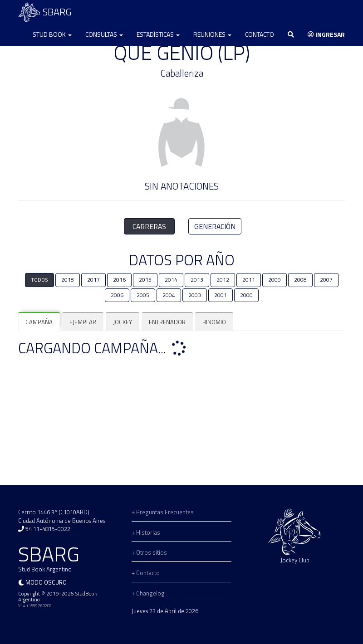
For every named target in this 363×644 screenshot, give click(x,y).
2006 (117, 295)
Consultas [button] (104, 34)
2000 (246, 295)
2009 (275, 280)
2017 (93, 280)
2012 (223, 280)
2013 (197, 280)
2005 (143, 295)
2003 (195, 295)
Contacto (260, 34)
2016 (119, 280)
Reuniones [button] (212, 34)
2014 (171, 280)
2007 (326, 280)
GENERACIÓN (215, 226)
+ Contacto (146, 573)
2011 (249, 280)
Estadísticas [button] (158, 34)
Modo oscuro (46, 582)
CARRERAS (149, 226)
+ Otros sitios (149, 552)
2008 (300, 280)
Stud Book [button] (52, 34)
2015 (145, 280)
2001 (221, 295)
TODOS (39, 280)
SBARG (45, 12)
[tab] (39, 322)
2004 (169, 295)
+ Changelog (148, 593)
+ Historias (146, 532)
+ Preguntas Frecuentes (163, 512)
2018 (68, 280)
